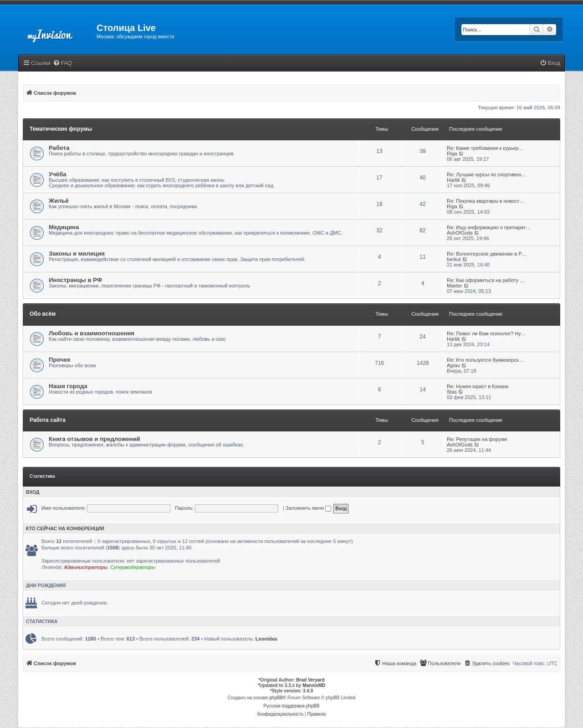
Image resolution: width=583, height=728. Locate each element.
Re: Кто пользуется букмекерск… (485, 360)
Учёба (58, 174)
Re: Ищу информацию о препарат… (489, 227)
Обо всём (43, 314)
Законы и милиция (77, 254)
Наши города (68, 386)
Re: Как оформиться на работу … (486, 280)
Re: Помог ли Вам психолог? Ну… (486, 333)
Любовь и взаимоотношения (92, 333)
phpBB (276, 698)
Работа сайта (48, 420)
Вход (33, 492)
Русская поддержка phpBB (291, 706)
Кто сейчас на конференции (65, 528)
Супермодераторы (133, 567)
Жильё (59, 201)
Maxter (455, 286)
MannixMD (314, 685)
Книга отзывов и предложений (95, 439)
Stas (452, 392)
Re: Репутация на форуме (477, 439)
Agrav (453, 365)
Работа (59, 148)
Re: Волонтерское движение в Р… (487, 254)
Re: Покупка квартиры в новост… (486, 201)
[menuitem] (62, 64)
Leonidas (266, 639)
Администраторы (85, 567)
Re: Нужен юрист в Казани (478, 386)
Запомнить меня (308, 508)
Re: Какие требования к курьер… (485, 148)
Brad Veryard (310, 680)
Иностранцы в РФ (75, 280)
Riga (452, 154)
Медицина (64, 227)
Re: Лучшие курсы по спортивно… (487, 174)
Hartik (453, 180)
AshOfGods (460, 233)
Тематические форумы (61, 129)
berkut (454, 259)
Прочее (60, 360)
